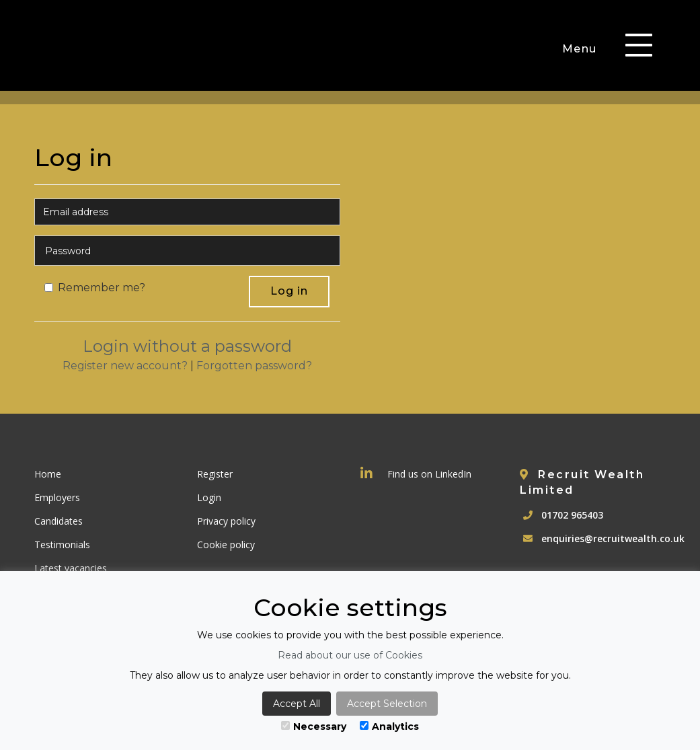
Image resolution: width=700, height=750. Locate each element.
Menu (580, 49)
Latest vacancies (71, 568)
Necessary (314, 726)
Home (48, 474)
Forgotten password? (254, 366)
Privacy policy (226, 521)
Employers (57, 497)
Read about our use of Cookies (350, 655)
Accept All (297, 704)
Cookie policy (226, 545)
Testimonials (62, 545)
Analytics (389, 726)
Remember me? (95, 288)
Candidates (59, 521)
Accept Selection (387, 704)
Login (209, 497)
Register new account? (125, 366)
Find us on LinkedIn (416, 474)
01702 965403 (572, 515)
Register (215, 474)
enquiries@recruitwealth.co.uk (613, 538)
